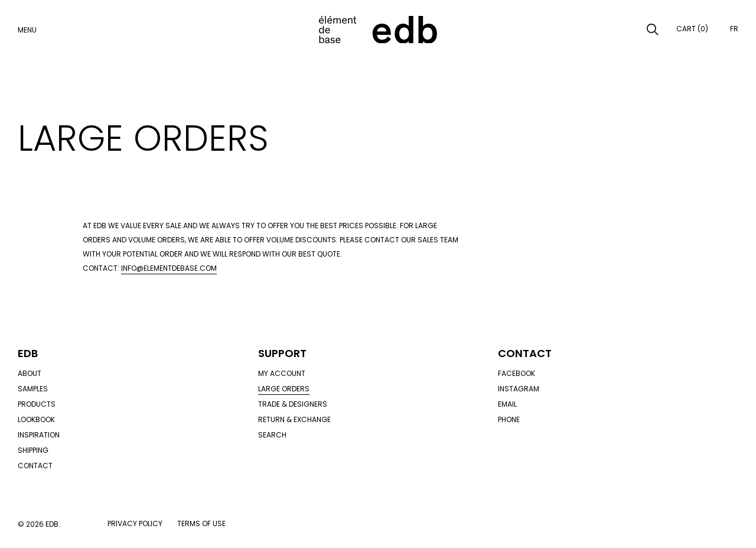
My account (282, 373)
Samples (33, 389)
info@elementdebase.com (169, 268)
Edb (28, 353)
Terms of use (201, 523)
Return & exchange (294, 419)
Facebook (517, 373)
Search (272, 435)
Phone (509, 419)
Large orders (284, 389)
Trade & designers (293, 404)
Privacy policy (135, 523)
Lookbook (36, 419)
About (30, 373)
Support (282, 353)
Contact (35, 466)
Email (507, 404)
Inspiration (39, 435)
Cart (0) (692, 29)
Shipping (33, 450)
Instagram (519, 389)
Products (37, 404)
